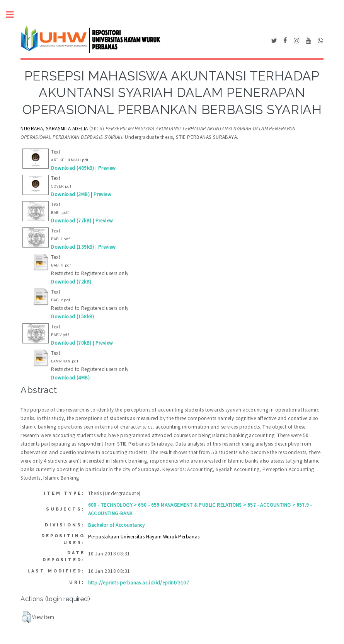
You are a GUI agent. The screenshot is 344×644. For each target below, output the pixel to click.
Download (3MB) (70, 194)
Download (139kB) (72, 247)
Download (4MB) (70, 378)
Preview (107, 168)
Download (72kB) (71, 282)
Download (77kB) (71, 221)
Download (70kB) (71, 343)
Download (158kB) (72, 317)
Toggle (14, 15)
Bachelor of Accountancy (117, 525)
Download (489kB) (72, 168)
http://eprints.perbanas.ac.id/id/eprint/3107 (139, 583)
